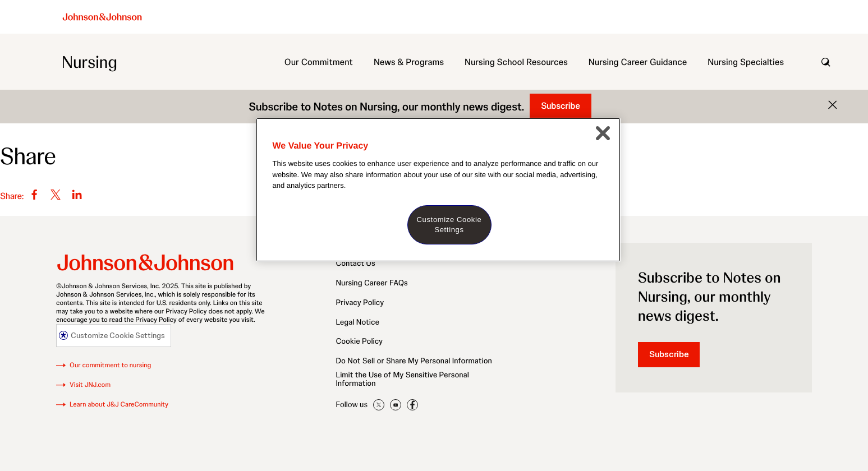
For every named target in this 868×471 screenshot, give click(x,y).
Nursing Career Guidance (638, 62)
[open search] (826, 62)
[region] (438, 190)
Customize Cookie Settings (118, 335)
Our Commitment (319, 62)
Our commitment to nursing (110, 365)
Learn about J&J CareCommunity (119, 405)
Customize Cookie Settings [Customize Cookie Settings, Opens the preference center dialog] (449, 225)
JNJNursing (379, 405)
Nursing (89, 62)
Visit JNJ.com (90, 385)
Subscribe (561, 106)
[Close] (603, 133)
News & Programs (409, 62)
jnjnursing (396, 406)
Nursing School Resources (516, 62)
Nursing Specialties (746, 62)
